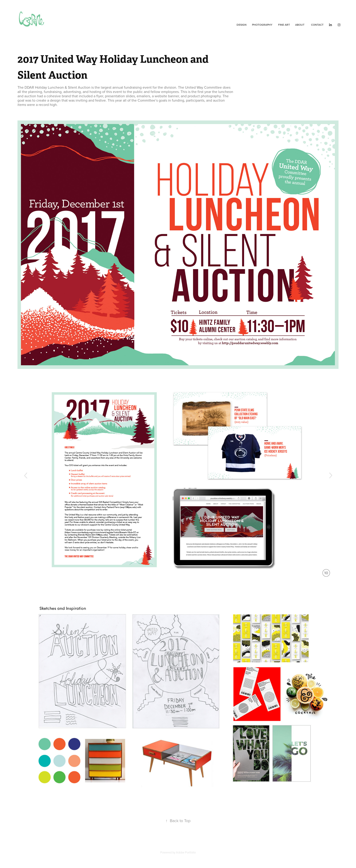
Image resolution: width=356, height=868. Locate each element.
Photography (262, 25)
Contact (317, 25)
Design (242, 25)
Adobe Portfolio (186, 852)
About (300, 25)
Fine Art (284, 25)
